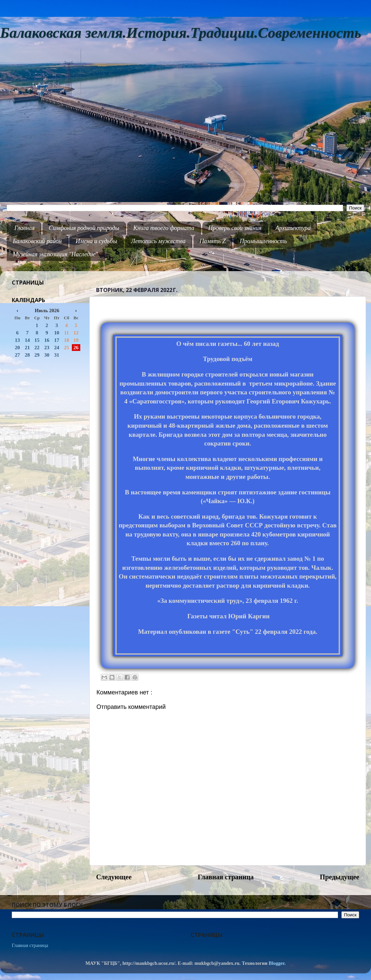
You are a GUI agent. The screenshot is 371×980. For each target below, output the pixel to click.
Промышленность (263, 241)
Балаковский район (37, 241)
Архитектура (293, 228)
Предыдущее (339, 877)
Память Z (213, 241)
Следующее (114, 877)
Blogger (277, 963)
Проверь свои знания (235, 228)
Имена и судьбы (96, 241)
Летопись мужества (159, 241)
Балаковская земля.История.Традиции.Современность (181, 33)
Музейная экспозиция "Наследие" (55, 254)
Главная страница (226, 877)
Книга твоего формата (164, 228)
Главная (25, 228)
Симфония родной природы (84, 228)
